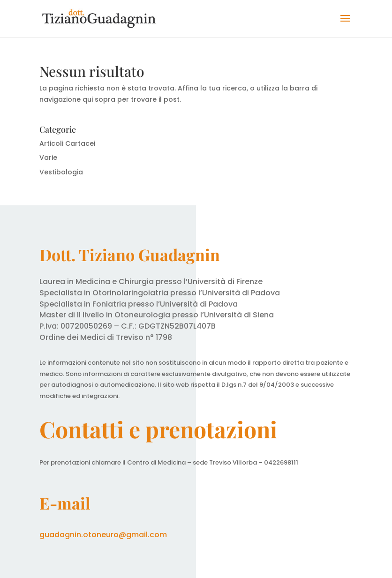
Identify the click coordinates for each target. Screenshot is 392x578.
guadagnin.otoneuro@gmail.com (103, 535)
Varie (48, 158)
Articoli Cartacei (67, 143)
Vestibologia (61, 172)
